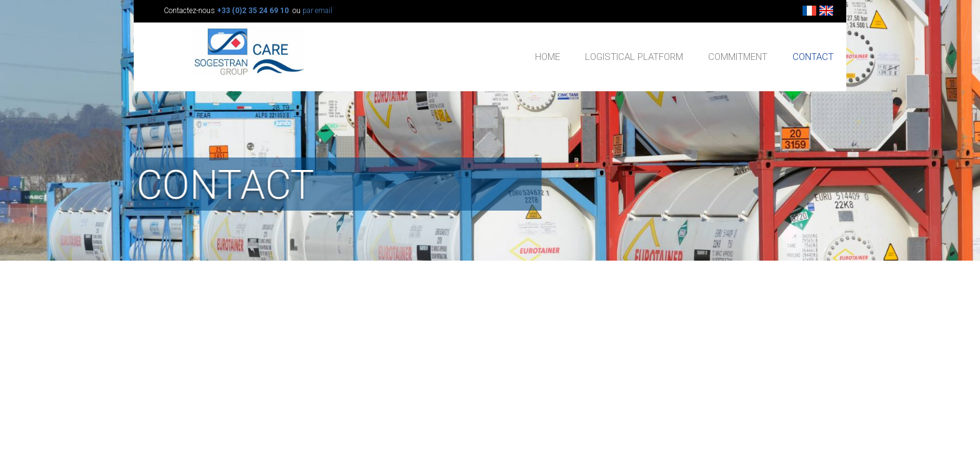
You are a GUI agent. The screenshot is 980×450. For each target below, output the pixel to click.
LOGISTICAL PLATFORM (634, 57)
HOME (547, 57)
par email (317, 11)
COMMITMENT (738, 57)
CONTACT (813, 57)
